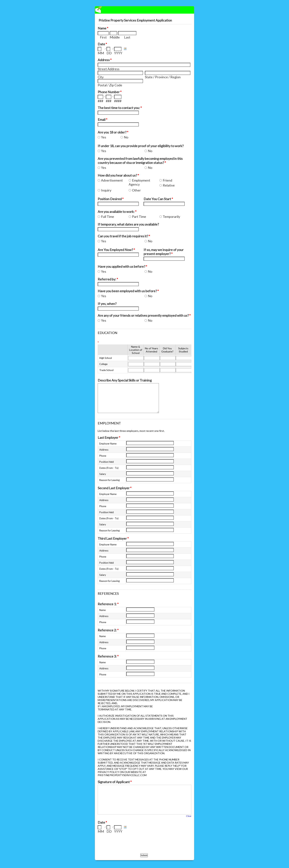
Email (102, 120)
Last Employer (109, 437)
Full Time (108, 217)
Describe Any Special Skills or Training (125, 380)
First (103, 37)
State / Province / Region (163, 77)
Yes (104, 137)
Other (136, 190)
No (126, 137)
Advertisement (112, 180)
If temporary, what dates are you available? (128, 224)
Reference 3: (108, 656)
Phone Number (110, 92)
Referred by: (108, 279)
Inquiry (106, 190)
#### (118, 101)
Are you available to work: (117, 212)
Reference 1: (108, 604)
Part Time (139, 217)
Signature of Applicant (115, 782)
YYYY (118, 53)
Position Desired (111, 199)
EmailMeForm (144, 10)
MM (101, 53)
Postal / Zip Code (110, 85)
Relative (169, 185)
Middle (113, 37)
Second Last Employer (115, 488)
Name (103, 28)
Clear (189, 816)
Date (102, 44)
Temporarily (171, 217)
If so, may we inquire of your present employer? (164, 252)
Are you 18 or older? (113, 132)
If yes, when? (107, 304)
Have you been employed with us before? (128, 291)
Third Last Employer (113, 538)
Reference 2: (108, 630)
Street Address (109, 69)
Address (105, 60)
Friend (167, 180)
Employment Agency (139, 182)
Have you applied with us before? (122, 266)
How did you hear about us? (118, 175)
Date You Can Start (158, 199)
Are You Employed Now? (116, 250)
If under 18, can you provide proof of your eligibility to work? (141, 146)
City (101, 77)
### (100, 101)
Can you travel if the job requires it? (124, 236)
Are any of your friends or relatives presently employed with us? (144, 315)
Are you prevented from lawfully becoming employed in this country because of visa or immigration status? (140, 161)
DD (109, 53)
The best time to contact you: (120, 108)
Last (127, 37)
